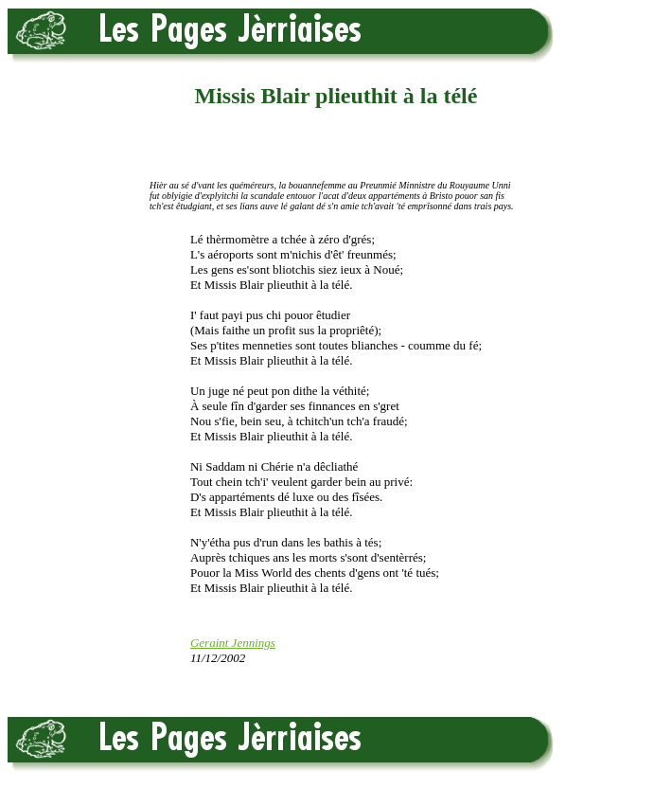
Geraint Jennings (233, 643)
